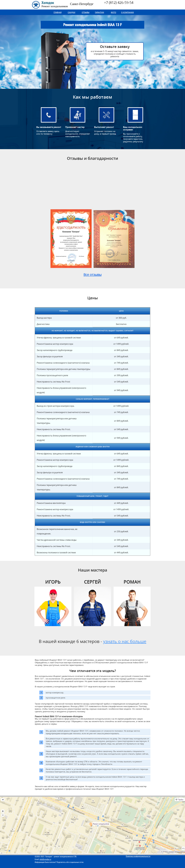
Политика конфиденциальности (138, 856)
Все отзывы (92, 275)
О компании (128, 12)
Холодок (55, 4)
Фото (114, 12)
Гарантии (100, 12)
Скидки (71, 12)
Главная (58, 12)
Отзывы (86, 12)
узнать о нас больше (125, 641)
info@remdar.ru (45, 859)
